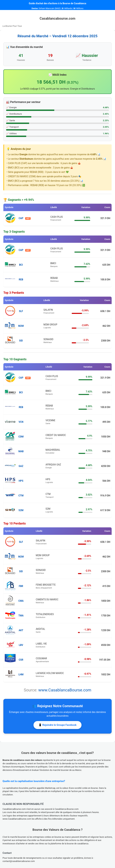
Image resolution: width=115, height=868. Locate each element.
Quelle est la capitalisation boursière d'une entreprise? (34, 781)
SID (21, 341)
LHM (21, 674)
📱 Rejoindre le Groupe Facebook (58, 725)
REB (21, 280)
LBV (21, 645)
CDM (21, 437)
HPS (21, 481)
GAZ (21, 466)
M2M (21, 326)
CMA (21, 601)
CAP (21, 218)
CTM (21, 496)
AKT (21, 630)
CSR (21, 660)
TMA (21, 616)
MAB (21, 451)
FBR (21, 586)
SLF (21, 311)
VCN (21, 422)
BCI (21, 265)
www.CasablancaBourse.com (65, 690)
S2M (21, 510)
